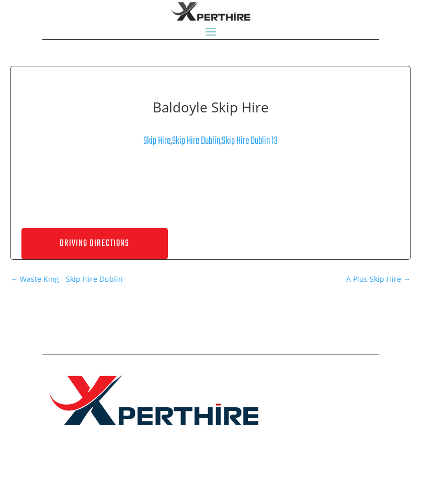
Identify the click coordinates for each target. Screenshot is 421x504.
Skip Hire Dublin (196, 141)
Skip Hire (157, 141)
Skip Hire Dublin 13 (250, 141)
